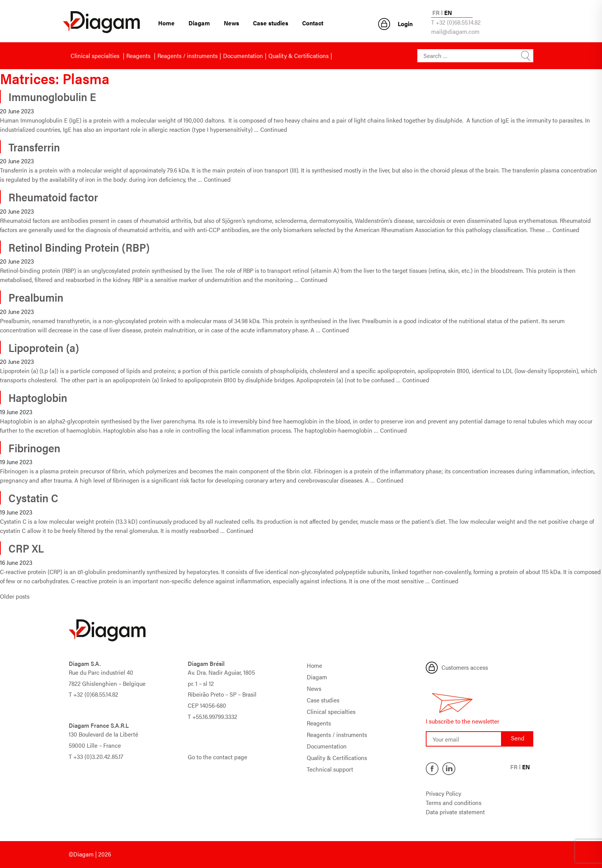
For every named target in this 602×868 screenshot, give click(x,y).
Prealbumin (36, 297)
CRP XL (26, 548)
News (232, 23)
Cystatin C (33, 498)
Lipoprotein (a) (44, 347)
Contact (313, 23)
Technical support (330, 769)
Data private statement (455, 812)
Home (166, 23)
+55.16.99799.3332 (215, 716)
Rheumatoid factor (53, 197)
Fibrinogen (34, 448)
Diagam (199, 23)
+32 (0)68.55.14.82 (96, 694)
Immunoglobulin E (52, 96)
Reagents (139, 56)
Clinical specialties (96, 56)
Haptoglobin (38, 397)
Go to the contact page (217, 757)
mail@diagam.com (455, 31)
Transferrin (34, 147)
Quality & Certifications (299, 56)
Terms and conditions (454, 802)
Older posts (15, 596)
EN (448, 12)
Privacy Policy (443, 793)
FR (436, 12)
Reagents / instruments (188, 56)
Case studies (271, 23)
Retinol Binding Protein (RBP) (79, 247)
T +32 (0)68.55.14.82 (456, 22)
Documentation (243, 56)
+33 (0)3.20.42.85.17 (98, 756)
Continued (274, 129)
